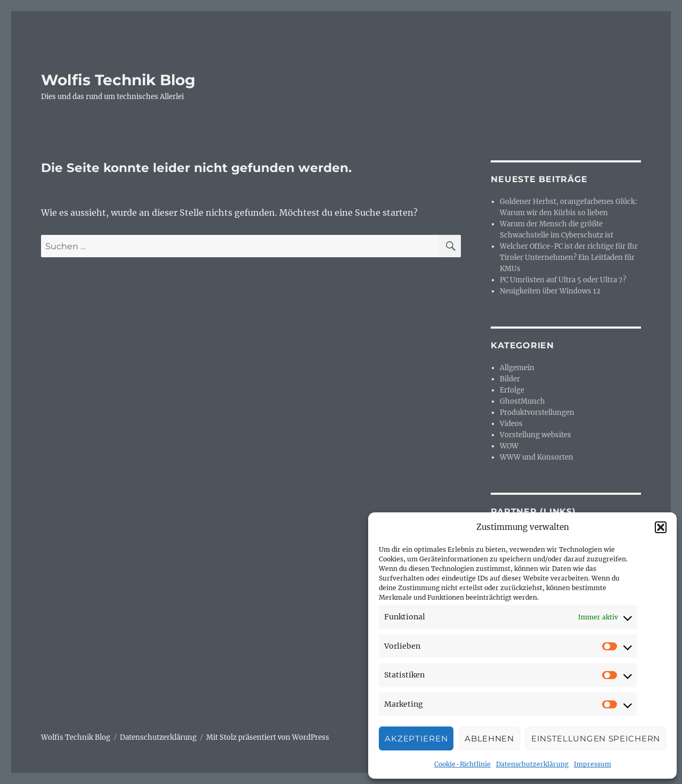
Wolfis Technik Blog (118, 80)
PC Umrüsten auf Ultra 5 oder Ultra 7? (563, 280)
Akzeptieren (416, 738)
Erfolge (512, 390)
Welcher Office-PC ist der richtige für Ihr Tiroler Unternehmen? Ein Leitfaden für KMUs (569, 258)
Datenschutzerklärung (532, 764)
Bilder (510, 379)
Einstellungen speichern (596, 738)
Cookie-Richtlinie (462, 764)
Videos (511, 424)
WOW (509, 446)
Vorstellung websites (535, 435)
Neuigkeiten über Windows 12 (550, 291)
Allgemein (517, 368)
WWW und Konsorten (537, 457)
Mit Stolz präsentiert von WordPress (268, 737)
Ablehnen (489, 738)
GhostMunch (522, 401)
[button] (661, 527)
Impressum (592, 764)
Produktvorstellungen (537, 413)
